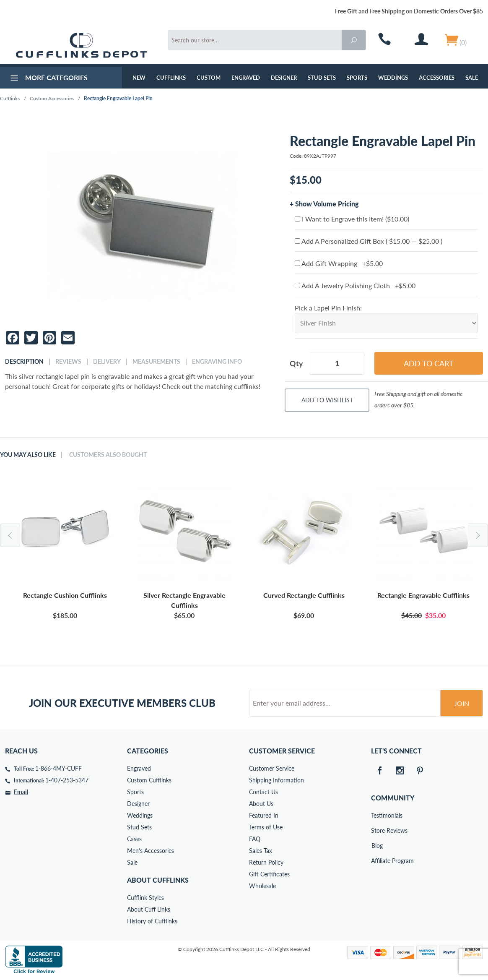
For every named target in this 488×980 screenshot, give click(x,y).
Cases (134, 839)
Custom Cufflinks (149, 780)
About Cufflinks (158, 880)
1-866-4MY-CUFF (58, 768)
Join (462, 703)
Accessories (437, 78)
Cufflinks (171, 78)
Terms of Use (266, 827)
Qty (296, 363)
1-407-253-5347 (67, 780)
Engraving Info (217, 362)
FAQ (255, 839)
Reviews (68, 362)
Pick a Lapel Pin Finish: (328, 308)
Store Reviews (377, 830)
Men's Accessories (151, 851)
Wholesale (262, 886)
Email (21, 792)
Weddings (393, 78)
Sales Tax (261, 851)
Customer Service (272, 768)
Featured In (264, 815)
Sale (472, 78)
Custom (209, 78)
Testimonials (377, 815)
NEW (139, 78)
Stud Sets (322, 78)
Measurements (156, 362)
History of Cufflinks (152, 921)
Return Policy (266, 862)
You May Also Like (28, 455)
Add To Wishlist (327, 400)
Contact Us (263, 792)
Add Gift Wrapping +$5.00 (339, 263)
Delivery (107, 362)
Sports (357, 78)
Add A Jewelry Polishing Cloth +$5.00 (355, 285)
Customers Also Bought (108, 455)
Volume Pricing (335, 204)
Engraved (246, 78)
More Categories (48, 79)
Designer (284, 78)
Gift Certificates (269, 874)
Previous (10, 535)
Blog (377, 846)
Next (478, 535)
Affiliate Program (377, 861)
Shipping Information (276, 780)
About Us (261, 804)
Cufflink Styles (145, 898)
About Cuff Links (149, 909)
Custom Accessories (52, 98)
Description (24, 362)
